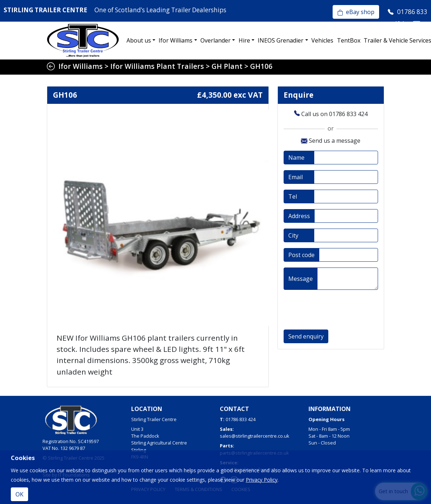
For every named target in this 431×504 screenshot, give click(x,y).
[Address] (346, 216)
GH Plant (227, 66)
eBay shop (356, 12)
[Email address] (346, 177)
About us (139, 40)
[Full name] (346, 158)
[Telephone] (346, 196)
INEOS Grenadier (281, 40)
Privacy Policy (262, 480)
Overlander (215, 40)
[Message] (348, 279)
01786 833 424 (241, 419)
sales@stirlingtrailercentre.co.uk (255, 436)
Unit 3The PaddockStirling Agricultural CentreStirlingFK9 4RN (159, 443)
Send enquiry (306, 336)
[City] (346, 235)
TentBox (349, 40)
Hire (244, 40)
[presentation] (338, 310)
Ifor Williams (175, 40)
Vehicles (322, 40)
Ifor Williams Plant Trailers (157, 66)
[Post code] (348, 255)
